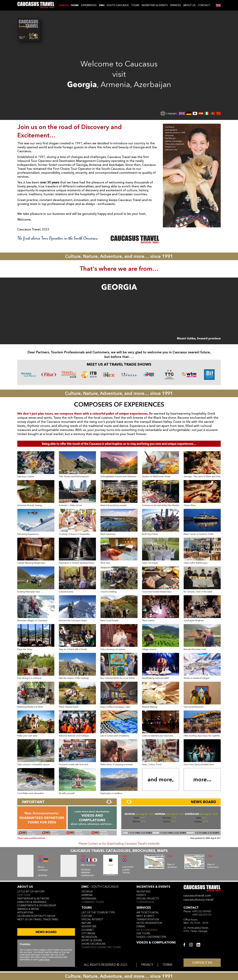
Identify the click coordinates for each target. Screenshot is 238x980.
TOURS (135, 5)
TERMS (167, 965)
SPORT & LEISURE (92, 940)
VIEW (40, 856)
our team (24, 895)
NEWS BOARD (46, 932)
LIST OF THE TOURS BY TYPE (98, 913)
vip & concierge (147, 930)
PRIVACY (147, 965)
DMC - (100, 887)
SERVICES (175, 5)
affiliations (25, 913)
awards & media (28, 909)
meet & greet (145, 916)
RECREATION (89, 937)
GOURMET (88, 930)
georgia (87, 892)
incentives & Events (153, 887)
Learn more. (44, 960)
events (141, 895)
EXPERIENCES (89, 5)
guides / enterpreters (151, 937)
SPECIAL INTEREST (92, 920)
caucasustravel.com (197, 895)
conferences (145, 902)
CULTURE (87, 916)
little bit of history (31, 892)
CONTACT (204, 5)
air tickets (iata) (147, 913)
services (144, 908)
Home (75, 5)
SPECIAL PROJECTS (148, 899)
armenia (87, 895)
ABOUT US (189, 5)
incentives (144, 892)
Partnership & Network (33, 899)
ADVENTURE (89, 926)
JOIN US (64, 5)
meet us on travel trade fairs (38, 920)
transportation (148, 920)
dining (141, 926)
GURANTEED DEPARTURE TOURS (101, 947)
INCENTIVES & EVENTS (155, 5)
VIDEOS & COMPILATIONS (156, 942)
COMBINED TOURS (93, 902)
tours (87, 908)
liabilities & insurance (32, 902)
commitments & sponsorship (37, 906)
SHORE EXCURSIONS (93, 944)
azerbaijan (89, 899)
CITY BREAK (88, 933)
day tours (143, 933)
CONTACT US (202, 963)
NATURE (86, 923)
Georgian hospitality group (36, 916)
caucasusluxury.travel (198, 900)
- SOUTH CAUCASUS (114, 5)
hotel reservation (149, 923)
